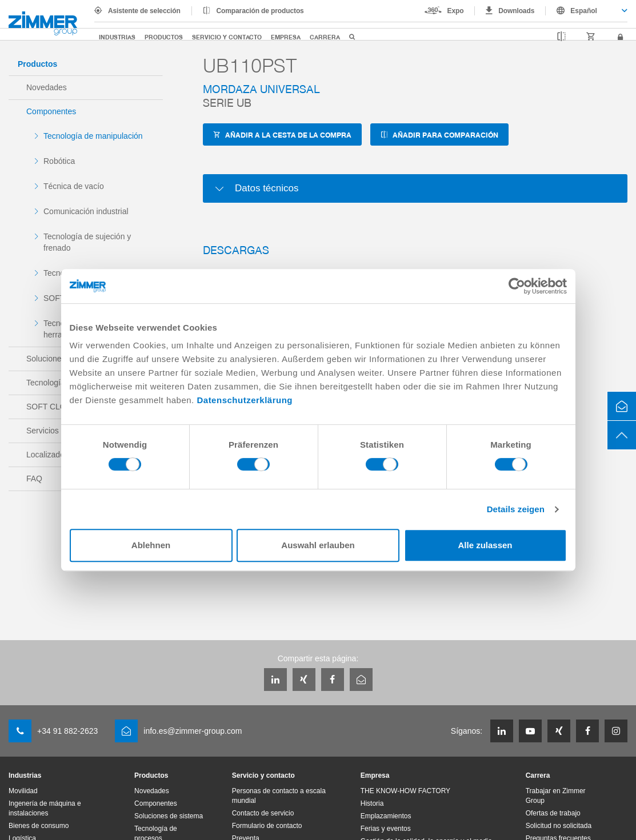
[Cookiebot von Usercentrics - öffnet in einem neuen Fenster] (517, 286)
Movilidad (23, 791)
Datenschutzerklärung (245, 400)
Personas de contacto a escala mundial (279, 796)
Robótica (59, 161)
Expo (456, 11)
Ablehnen (151, 545)
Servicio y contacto (227, 37)
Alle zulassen (485, 545)
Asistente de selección (144, 11)
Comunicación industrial (86, 211)
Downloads (516, 11)
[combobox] (587, 11)
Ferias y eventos (386, 829)
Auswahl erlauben (318, 545)
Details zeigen (516, 509)
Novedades (47, 87)
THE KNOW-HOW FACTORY (405, 791)
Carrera (325, 37)
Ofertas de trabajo (553, 813)
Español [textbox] (584, 11)
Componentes (51, 111)
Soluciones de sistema (169, 816)
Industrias (117, 37)
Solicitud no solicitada (559, 826)
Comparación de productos (260, 11)
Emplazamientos (386, 816)
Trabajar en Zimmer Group (556, 796)
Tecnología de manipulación (93, 136)
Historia (372, 803)
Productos (164, 37)
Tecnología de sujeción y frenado (87, 242)
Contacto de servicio (263, 813)
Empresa (286, 37)
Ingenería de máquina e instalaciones (45, 808)
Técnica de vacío (74, 186)
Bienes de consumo (39, 826)
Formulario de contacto (267, 826)
